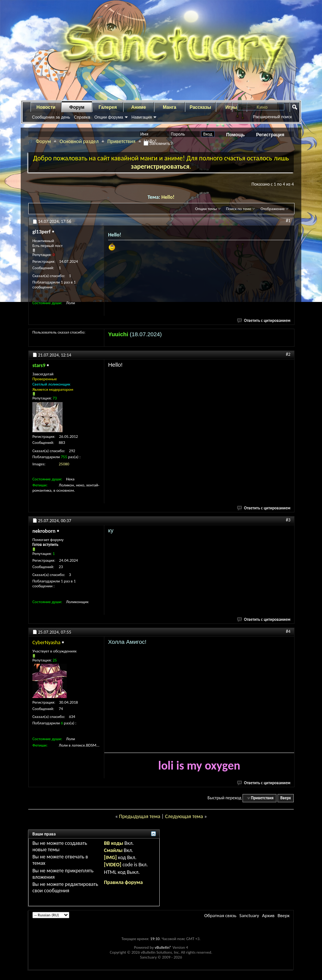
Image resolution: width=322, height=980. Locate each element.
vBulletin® (163, 947)
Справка (82, 117)
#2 (288, 354)
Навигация (142, 117)
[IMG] (110, 857)
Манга (169, 107)
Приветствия (121, 141)
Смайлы (113, 850)
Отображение (273, 209)
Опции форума (108, 117)
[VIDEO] (113, 865)
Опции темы (206, 209)
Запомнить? (158, 143)
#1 (288, 221)
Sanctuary (249, 915)
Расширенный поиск (272, 117)
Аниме (139, 107)
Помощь (236, 135)
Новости (46, 107)
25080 (64, 464)
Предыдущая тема (140, 816)
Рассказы (201, 107)
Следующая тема (184, 816)
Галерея (108, 107)
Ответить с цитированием (264, 321)
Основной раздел (79, 141)
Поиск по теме (239, 209)
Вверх (285, 798)
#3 (288, 520)
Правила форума (123, 882)
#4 (288, 631)
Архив (268, 915)
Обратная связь (220, 915)
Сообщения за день (51, 117)
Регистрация (270, 135)
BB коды (114, 843)
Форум (77, 107)
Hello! (168, 197)
